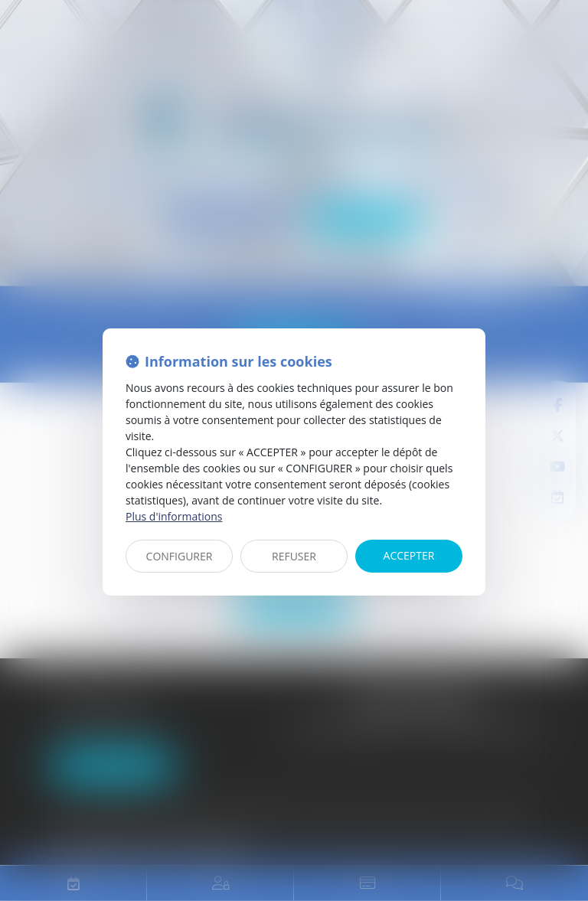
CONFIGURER (180, 556)
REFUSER (294, 556)
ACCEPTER (409, 555)
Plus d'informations (174, 516)
